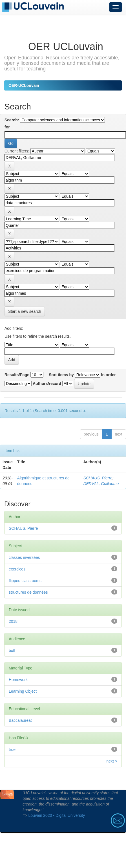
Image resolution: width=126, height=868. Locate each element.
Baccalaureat (20, 720)
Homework (18, 680)
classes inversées (24, 557)
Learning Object (23, 691)
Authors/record (47, 384)
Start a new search (25, 311)
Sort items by (61, 375)
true (12, 749)
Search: (12, 120)
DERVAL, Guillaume (101, 484)
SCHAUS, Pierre (98, 478)
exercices (17, 569)
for (7, 127)
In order (109, 375)
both (13, 651)
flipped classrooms (25, 581)
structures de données (28, 592)
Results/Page (17, 375)
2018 (13, 621)
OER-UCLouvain (24, 85)
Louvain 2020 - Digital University (57, 815)
